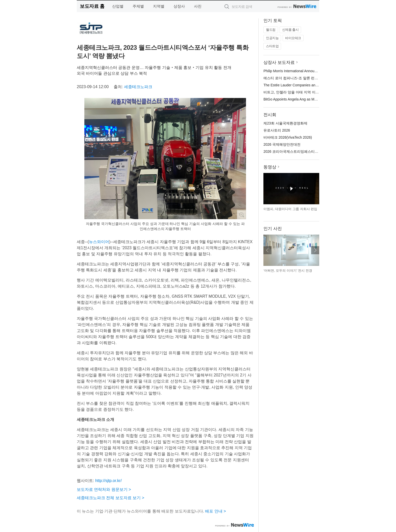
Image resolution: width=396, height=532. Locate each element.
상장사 (179, 6)
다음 (315, 250)
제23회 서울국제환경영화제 (285, 123)
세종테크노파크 (138, 87)
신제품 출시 (290, 30)
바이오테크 (293, 38)
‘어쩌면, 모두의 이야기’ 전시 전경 (288, 271)
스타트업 (272, 46)
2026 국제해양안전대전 (282, 144)
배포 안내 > (215, 511)
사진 (198, 6)
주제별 (138, 6)
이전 (267, 250)
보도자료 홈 (92, 6)
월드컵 (271, 30)
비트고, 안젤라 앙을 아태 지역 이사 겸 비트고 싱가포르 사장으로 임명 (318, 92)
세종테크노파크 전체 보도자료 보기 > (110, 498)
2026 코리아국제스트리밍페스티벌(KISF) (296, 151)
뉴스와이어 (99, 242)
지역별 (159, 6)
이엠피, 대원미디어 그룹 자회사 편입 (290, 209)
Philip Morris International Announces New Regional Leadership (313, 71)
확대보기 (241, 215)
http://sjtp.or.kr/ (108, 481)
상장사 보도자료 (279, 62)
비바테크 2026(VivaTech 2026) (288, 137)
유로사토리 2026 (277, 130)
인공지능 (272, 38)
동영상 (270, 167)
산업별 (118, 6)
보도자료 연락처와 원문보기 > (104, 489)
